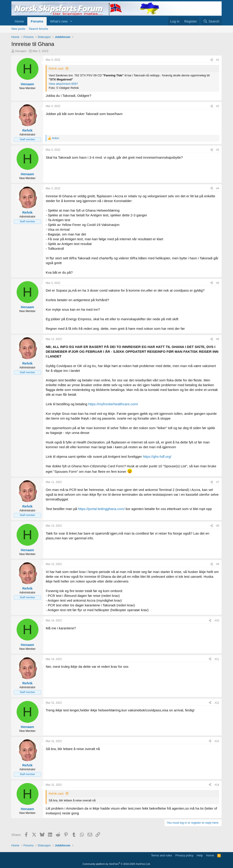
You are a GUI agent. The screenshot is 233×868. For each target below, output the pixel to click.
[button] (71, 21)
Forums (37, 21)
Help (200, 855)
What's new (59, 21)
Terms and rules (162, 855)
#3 (218, 150)
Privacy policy (184, 855)
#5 (218, 283)
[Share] (212, 60)
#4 (218, 188)
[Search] (211, 21)
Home (19, 21)
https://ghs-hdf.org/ (157, 457)
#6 (218, 339)
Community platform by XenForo (116, 864)
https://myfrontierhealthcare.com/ (113, 404)
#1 (218, 60)
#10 (217, 620)
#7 (218, 482)
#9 (218, 564)
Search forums (39, 29)
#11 (217, 659)
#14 (217, 785)
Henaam (21, 51)
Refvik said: (56, 69)
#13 (217, 741)
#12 (217, 703)
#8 (218, 526)
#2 (218, 106)
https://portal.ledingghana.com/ (101, 509)
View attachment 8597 (63, 84)
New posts (18, 29)
